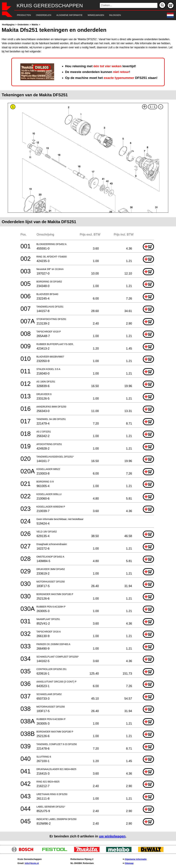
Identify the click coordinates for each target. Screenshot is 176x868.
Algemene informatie (136, 859)
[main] (88, 432)
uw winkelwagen (112, 836)
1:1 (152, 107)
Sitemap (129, 863)
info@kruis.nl (32, 863)
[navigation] (83, 15)
